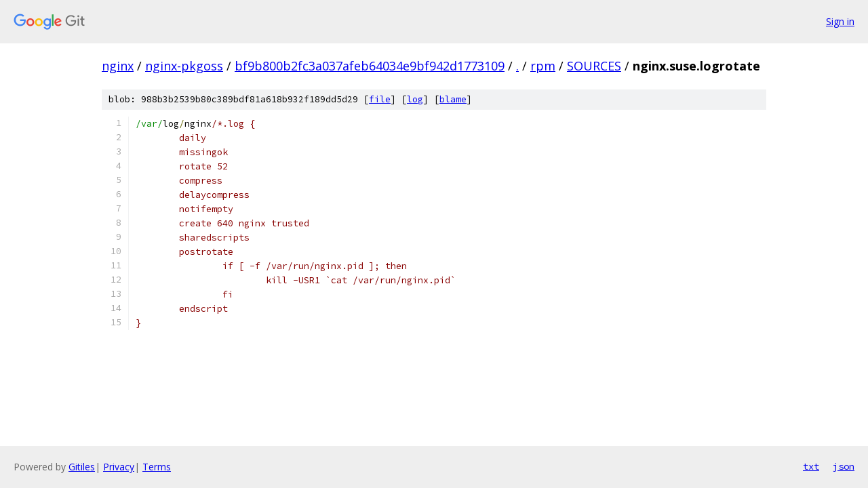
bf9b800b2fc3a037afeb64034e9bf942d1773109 (370, 66)
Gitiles (82, 467)
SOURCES (594, 66)
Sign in (840, 21)
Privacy (119, 467)
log (415, 99)
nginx (118, 66)
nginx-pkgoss (184, 66)
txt (811, 466)
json (844, 466)
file (380, 99)
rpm (543, 66)
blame (453, 99)
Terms (157, 467)
